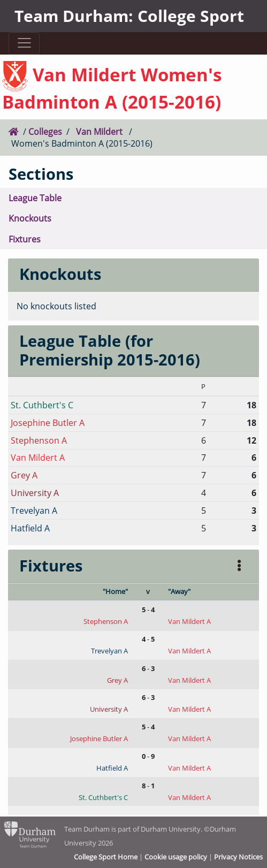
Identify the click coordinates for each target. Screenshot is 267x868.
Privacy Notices (238, 857)
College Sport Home (106, 857)
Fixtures (25, 239)
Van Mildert (99, 131)
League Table (35, 198)
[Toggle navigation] (24, 43)
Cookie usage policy (176, 857)
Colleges (45, 131)
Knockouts (30, 218)
